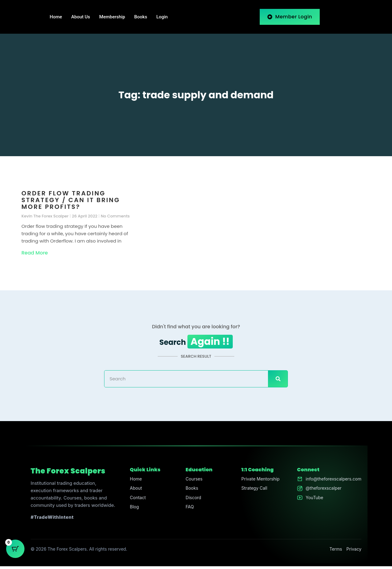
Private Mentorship (259, 482)
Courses (192, 482)
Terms (336, 552)
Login (162, 17)
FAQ (188, 511)
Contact (137, 501)
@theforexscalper (321, 492)
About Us (81, 17)
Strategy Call (252, 492)
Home (56, 17)
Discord (192, 501)
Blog (133, 511)
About (135, 492)
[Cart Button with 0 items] (15, 554)
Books (141, 17)
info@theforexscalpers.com (332, 482)
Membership (112, 17)
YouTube (311, 501)
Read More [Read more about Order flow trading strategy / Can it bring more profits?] (35, 253)
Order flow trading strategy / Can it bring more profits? (71, 200)
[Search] (278, 382)
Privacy (354, 552)
